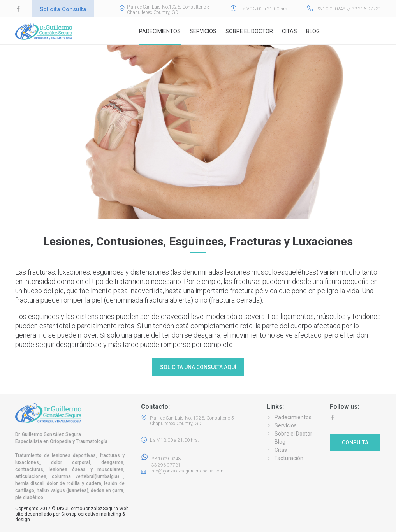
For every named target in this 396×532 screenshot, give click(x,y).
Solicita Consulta (63, 9)
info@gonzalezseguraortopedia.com (187, 471)
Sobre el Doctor (249, 31)
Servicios (203, 31)
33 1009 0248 (161, 459)
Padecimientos (160, 31)
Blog (313, 31)
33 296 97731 (164, 465)
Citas (290, 31)
